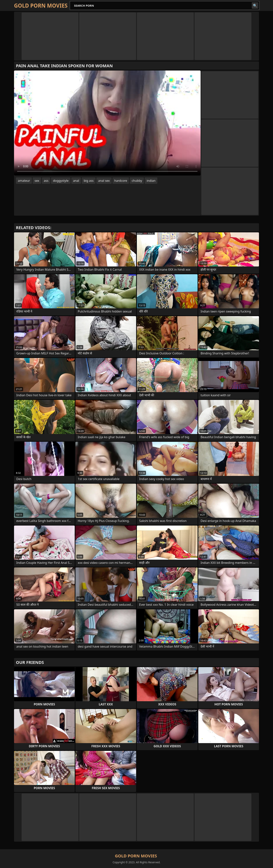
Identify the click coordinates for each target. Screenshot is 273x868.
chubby (137, 181)
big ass (89, 181)
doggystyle (61, 181)
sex (37, 181)
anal (76, 181)
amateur (24, 181)
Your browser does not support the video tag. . (107, 123)
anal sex (104, 181)
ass (46, 181)
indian (151, 181)
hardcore (121, 181)
